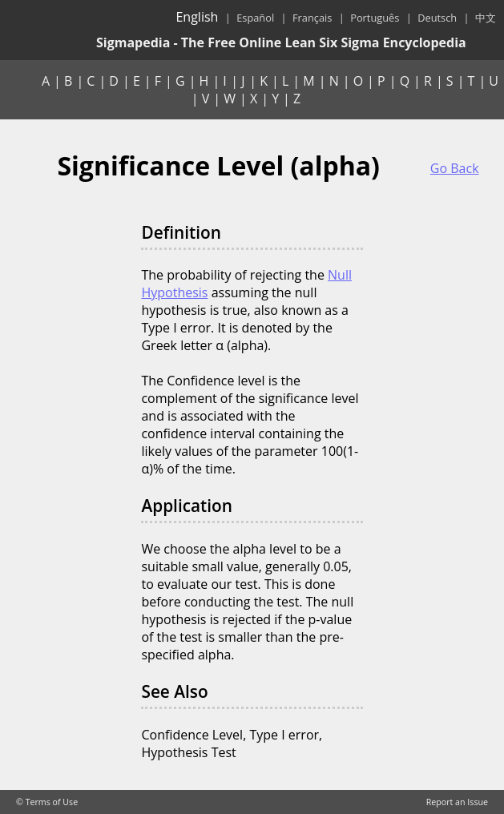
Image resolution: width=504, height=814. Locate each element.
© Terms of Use (47, 802)
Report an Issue (457, 802)
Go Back (455, 168)
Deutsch (437, 18)
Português (375, 18)
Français (312, 18)
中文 (486, 18)
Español (255, 18)
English (197, 17)
